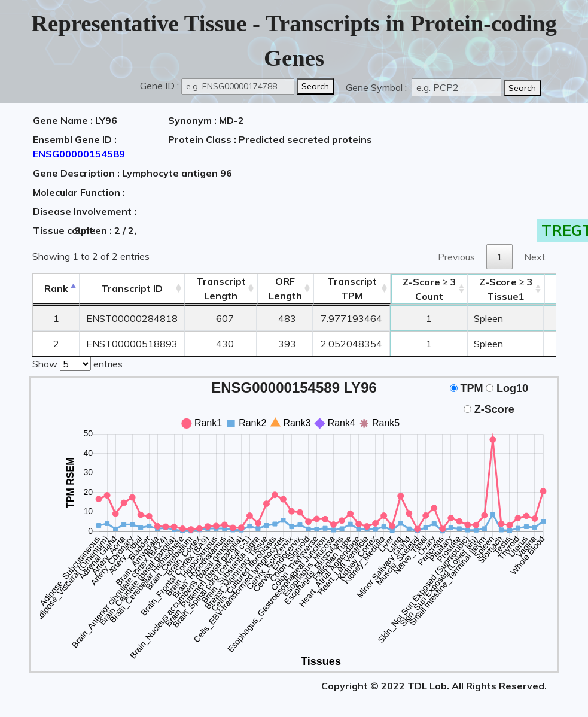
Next (535, 257)
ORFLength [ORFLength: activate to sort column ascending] (285, 288)
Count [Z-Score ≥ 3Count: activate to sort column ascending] (429, 289)
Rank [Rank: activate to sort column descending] (56, 288)
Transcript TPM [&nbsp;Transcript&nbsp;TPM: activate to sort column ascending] (352, 288)
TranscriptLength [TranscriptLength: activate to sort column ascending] (221, 288)
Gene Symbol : (377, 87)
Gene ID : (159, 86)
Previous (456, 257)
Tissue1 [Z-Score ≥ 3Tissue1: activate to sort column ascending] (506, 289)
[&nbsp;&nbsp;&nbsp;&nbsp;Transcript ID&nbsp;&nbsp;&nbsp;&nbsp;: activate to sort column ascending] (132, 289)
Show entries (77, 363)
